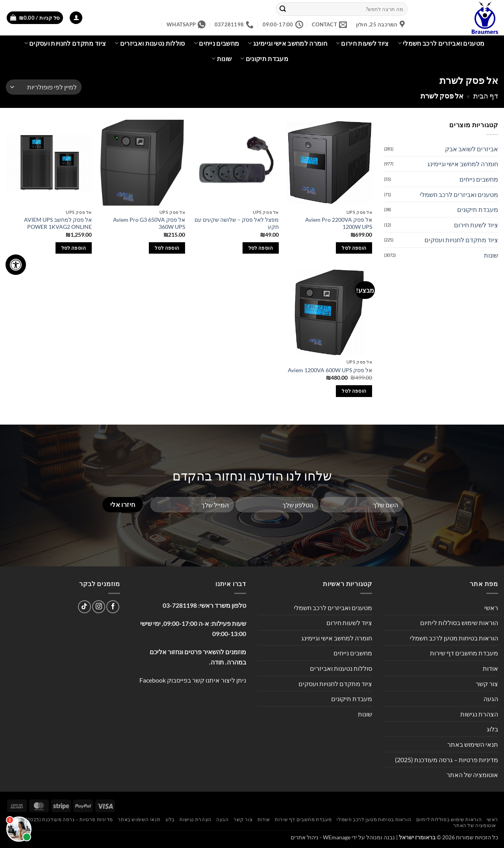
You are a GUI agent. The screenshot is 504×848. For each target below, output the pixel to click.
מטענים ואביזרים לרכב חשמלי (441, 43)
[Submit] (283, 9)
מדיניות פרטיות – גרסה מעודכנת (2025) (447, 760)
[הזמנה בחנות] (44, 87)
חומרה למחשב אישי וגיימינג (287, 43)
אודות (490, 668)
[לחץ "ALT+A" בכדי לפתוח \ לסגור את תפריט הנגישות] (16, 265)
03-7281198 (180, 605)
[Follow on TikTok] (84, 607)
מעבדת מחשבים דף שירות (464, 653)
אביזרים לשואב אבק (472, 149)
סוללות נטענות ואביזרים (150, 43)
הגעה (491, 699)
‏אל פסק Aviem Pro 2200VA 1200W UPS (339, 223)
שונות (221, 59)
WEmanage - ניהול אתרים (321, 837)
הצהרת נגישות (479, 714)
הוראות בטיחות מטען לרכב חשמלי (454, 638)
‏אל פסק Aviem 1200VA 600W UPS (330, 370)
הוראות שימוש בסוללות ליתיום (459, 623)
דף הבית (486, 96)
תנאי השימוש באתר (473, 744)
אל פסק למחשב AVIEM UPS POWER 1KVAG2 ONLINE (58, 223)
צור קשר (487, 684)
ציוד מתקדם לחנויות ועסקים (65, 43)
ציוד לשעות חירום (362, 43)
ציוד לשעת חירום (476, 225)
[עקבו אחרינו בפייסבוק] (113, 607)
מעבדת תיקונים (264, 59)
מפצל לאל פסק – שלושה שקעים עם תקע (237, 223)
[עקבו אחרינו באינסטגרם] (99, 607)
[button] (76, 18)
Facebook (153, 680)
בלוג (492, 729)
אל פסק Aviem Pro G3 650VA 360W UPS (149, 223)
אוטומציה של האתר (472, 775)
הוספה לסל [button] (354, 248)
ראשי (491, 608)
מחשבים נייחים (217, 43)
